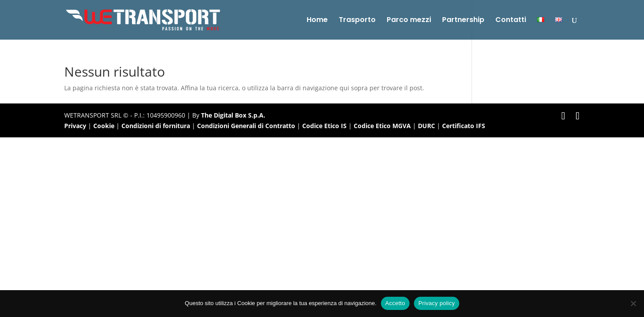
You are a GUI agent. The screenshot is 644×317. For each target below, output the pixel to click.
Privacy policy (437, 303)
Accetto (395, 303)
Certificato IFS (464, 126)
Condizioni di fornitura (156, 126)
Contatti (511, 21)
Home (317, 21)
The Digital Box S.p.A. (233, 115)
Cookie (104, 126)
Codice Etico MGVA (382, 126)
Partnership (463, 21)
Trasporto (357, 21)
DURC (426, 126)
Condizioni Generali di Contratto (246, 126)
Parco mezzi (409, 21)
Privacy (75, 126)
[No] (633, 303)
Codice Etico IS (324, 126)
